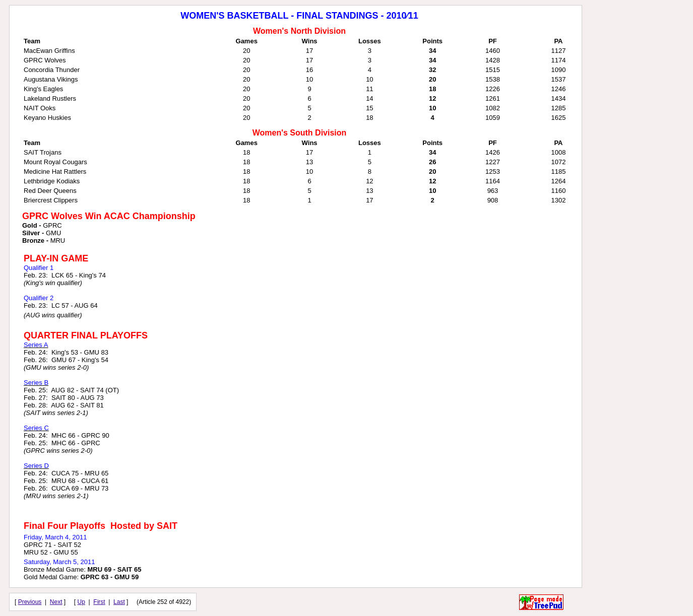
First (99, 602)
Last (119, 602)
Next (56, 602)
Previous (30, 602)
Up (81, 602)
